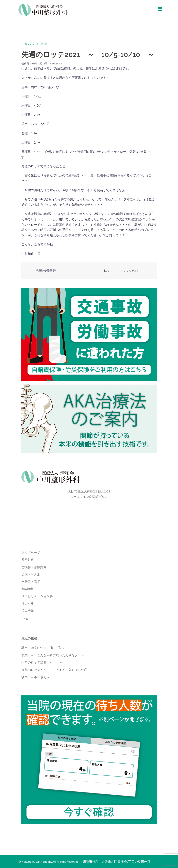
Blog (25, 618)
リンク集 (28, 604)
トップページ (31, 552)
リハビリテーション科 (37, 596)
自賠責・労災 (31, 582)
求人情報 (28, 611)
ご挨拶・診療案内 (34, 567)
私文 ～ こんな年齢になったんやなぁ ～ (53, 655)
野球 (45, 44)
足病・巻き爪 (31, 574)
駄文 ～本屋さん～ (36, 677)
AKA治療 (27, 589)
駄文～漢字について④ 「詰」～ (45, 648)
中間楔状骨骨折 (45, 271)
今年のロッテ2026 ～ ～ (42, 662)
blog (30, 44)
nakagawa (56, 64)
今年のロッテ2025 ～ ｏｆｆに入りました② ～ (58, 670)
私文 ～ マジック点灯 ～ (124, 271)
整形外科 (28, 560)
